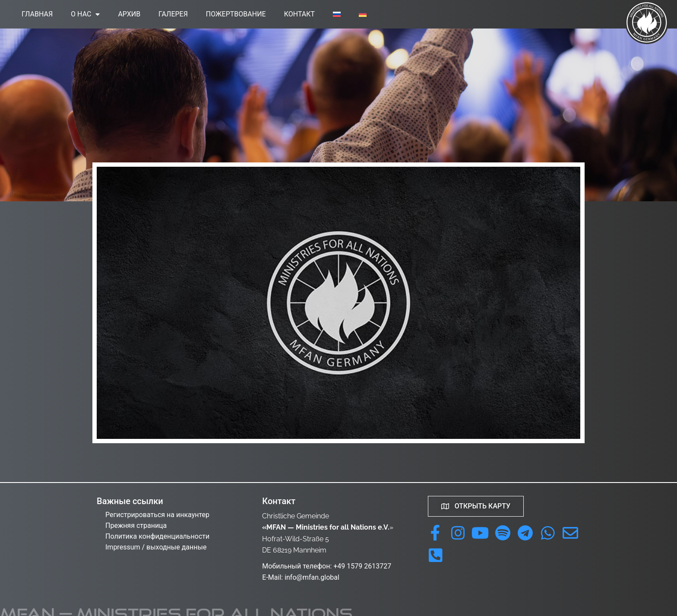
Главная (37, 14)
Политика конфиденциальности (157, 536)
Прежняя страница (136, 526)
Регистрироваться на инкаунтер (157, 515)
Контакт (299, 14)
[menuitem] (337, 14)
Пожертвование (236, 14)
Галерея (173, 14)
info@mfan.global (312, 577)
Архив (129, 14)
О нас (85, 14)
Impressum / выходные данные (156, 547)
